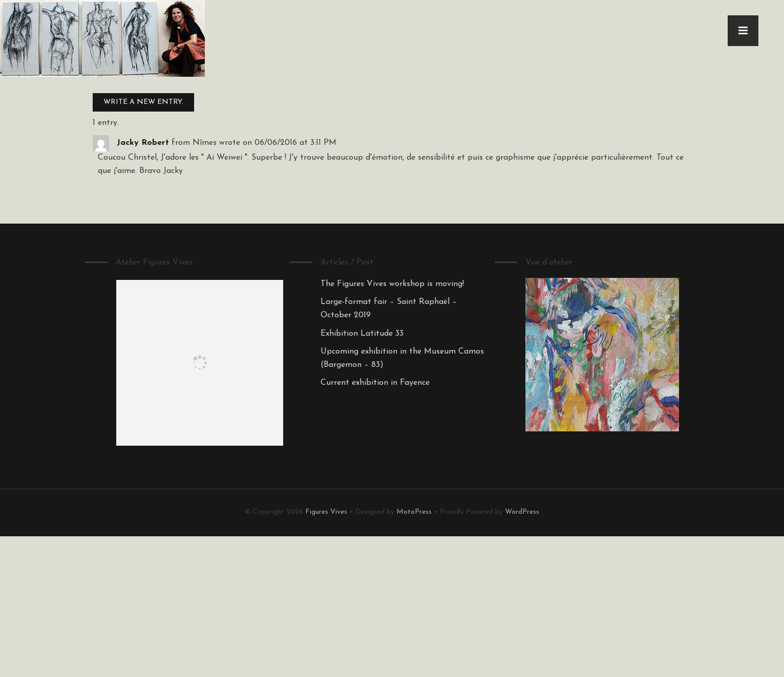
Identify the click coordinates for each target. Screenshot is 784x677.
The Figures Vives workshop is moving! (392, 284)
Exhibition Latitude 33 (362, 334)
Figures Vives (326, 512)
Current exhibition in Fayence (375, 383)
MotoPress (414, 512)
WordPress (522, 512)
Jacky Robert (143, 143)
